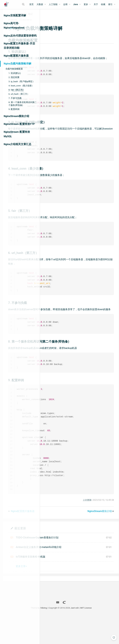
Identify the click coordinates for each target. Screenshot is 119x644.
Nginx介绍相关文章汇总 (17, 144)
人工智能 (53, 4)
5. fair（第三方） (16, 90)
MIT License (107, 636)
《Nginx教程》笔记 (62, 18)
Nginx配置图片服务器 (16, 56)
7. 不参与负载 (15, 98)
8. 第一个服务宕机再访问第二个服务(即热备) (23, 104)
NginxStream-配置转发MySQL (17, 134)
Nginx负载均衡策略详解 (17, 64)
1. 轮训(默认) (15, 73)
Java (76, 4)
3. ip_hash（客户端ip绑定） (22, 81)
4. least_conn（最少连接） (21, 86)
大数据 (40, 4)
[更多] (87, 4)
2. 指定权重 (14, 77)
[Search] (24, 4)
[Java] (77, 4)
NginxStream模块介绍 (16, 116)
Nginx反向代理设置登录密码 (20, 36)
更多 (86, 4)
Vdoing (64, 636)
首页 (31, 4)
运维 (65, 4)
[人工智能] (55, 4)
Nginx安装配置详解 (15, 15)
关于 (96, 4)
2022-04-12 (66, 23)
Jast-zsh (52, 23)
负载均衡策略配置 (14, 69)
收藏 (103, 4)
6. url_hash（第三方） (19, 94)
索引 (110, 4)
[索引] (112, 4)
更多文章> (60, 594)
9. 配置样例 (14, 109)
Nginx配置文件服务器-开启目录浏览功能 (19, 46)
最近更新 (59, 556)
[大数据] (41, 4)
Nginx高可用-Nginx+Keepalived (14, 26)
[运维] (67, 4)
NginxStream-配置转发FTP (19, 124)
